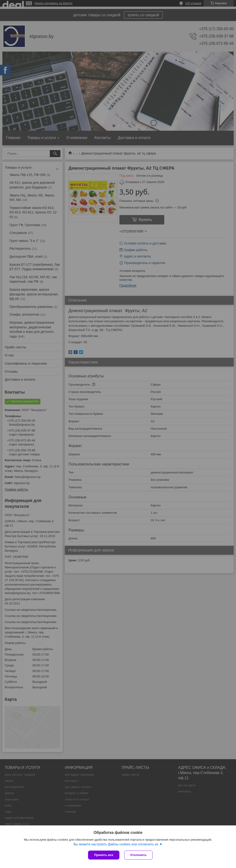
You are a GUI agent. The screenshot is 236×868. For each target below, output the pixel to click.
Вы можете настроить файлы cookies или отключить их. (116, 844)
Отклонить (138, 855)
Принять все (104, 855)
